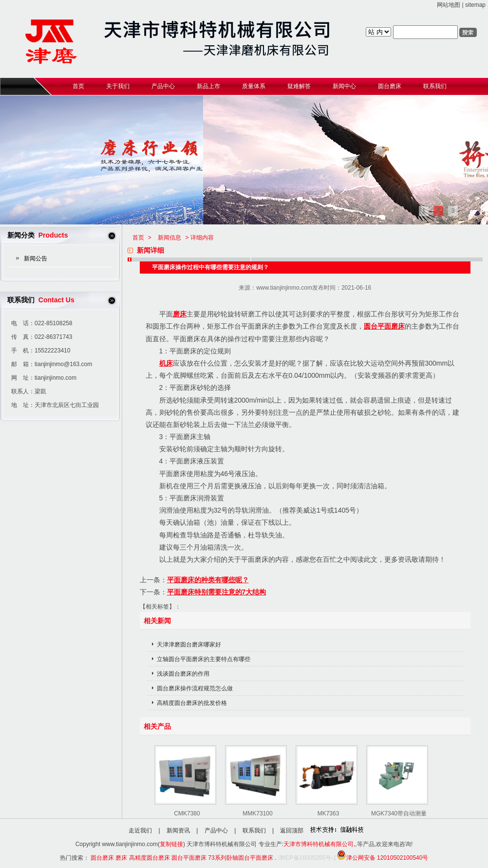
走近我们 (140, 831)
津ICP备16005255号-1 (307, 858)
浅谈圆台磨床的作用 (183, 674)
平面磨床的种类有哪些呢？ (208, 580)
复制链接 (171, 844)
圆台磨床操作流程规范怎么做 (195, 688)
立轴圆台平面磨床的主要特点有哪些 (204, 659)
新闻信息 (169, 238)
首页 (138, 238)
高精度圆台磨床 (150, 858)
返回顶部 (292, 831)
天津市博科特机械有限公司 (319, 844)
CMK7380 (187, 813)
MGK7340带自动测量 (399, 813)
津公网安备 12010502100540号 (383, 858)
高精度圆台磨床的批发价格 (192, 703)
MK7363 (328, 813)
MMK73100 (257, 813)
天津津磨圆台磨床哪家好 (189, 645)
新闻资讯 (178, 831)
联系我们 (254, 831)
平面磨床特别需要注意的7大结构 (217, 592)
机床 (166, 363)
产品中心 (216, 831)
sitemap (475, 5)
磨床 (180, 314)
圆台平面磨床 (384, 326)
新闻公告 (36, 259)
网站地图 (449, 5)
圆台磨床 (102, 858)
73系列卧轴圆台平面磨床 (240, 858)
